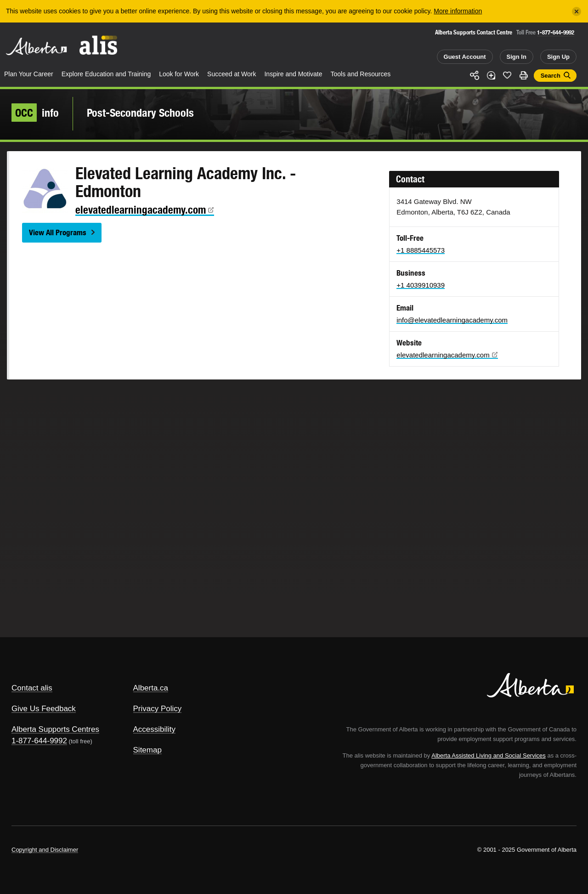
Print (524, 75)
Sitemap (147, 750)
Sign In (517, 57)
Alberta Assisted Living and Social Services (489, 755)
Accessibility (155, 729)
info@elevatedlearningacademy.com (452, 320)
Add (491, 75)
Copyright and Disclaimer (45, 850)
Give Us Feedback (44, 709)
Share (475, 75)
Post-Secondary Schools (140, 113)
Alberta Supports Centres (55, 729)
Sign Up (558, 57)
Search (551, 76)
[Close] (577, 11)
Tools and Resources (361, 74)
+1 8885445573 (421, 250)
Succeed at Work (232, 74)
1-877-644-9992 (556, 32)
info (35, 113)
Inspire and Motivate (293, 74)
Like (507, 75)
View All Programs (58, 232)
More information (458, 11)
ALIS (99, 45)
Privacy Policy (158, 709)
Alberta (36, 46)
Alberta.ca (151, 688)
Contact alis (32, 688)
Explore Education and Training (106, 74)
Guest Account (465, 57)
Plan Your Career (29, 74)
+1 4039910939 (421, 285)
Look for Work (179, 74)
